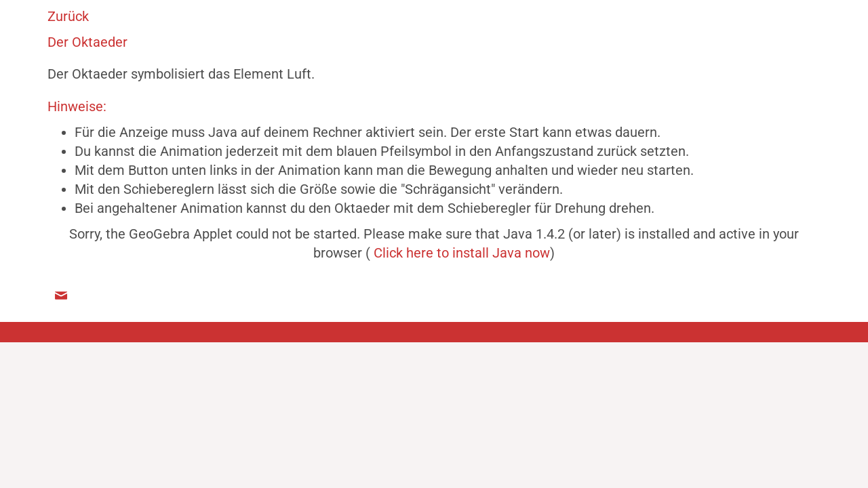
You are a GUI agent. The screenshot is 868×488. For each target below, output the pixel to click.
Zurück (68, 16)
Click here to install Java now (462, 253)
